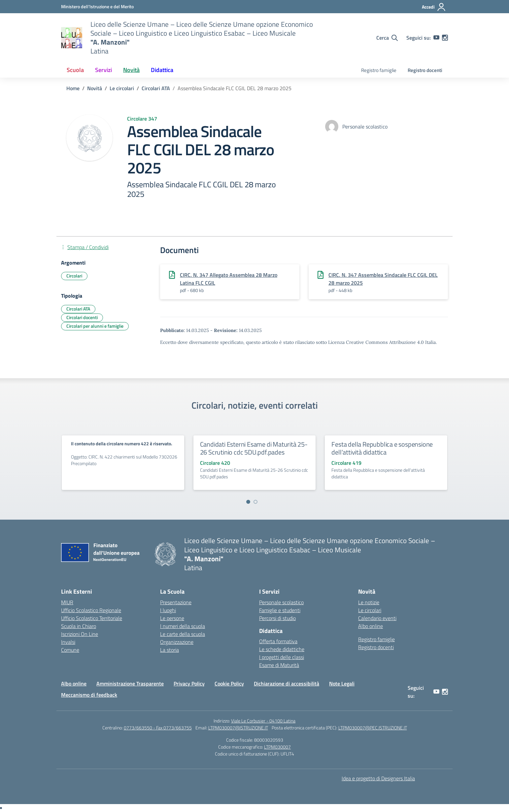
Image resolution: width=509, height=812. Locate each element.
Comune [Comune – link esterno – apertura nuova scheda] (70, 650)
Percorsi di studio (277, 618)
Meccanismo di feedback (89, 695)
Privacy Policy (189, 683)
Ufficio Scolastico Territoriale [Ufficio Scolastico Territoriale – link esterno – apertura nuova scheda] (92, 618)
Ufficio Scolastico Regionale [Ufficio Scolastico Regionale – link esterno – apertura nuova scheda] (91, 610)
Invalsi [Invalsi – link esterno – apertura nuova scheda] (68, 642)
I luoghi (168, 610)
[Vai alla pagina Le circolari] (122, 88)
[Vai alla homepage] (72, 38)
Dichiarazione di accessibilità (287, 683)
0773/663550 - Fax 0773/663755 (158, 728)
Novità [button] (131, 70)
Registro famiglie (379, 70)
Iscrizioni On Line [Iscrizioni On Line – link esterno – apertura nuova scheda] (80, 634)
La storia (170, 650)
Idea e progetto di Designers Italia (378, 778)
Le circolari (370, 610)
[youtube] (436, 38)
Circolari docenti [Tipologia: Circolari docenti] (82, 317)
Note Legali (342, 683)
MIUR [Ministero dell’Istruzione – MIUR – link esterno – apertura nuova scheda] (67, 602)
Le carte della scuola (183, 634)
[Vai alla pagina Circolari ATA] (156, 88)
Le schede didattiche (282, 649)
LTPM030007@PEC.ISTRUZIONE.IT (373, 728)
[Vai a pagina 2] (255, 502)
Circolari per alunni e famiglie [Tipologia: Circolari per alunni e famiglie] (95, 326)
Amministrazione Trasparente (130, 683)
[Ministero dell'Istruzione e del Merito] (97, 6)
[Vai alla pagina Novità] (95, 88)
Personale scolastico (281, 602)
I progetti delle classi (282, 657)
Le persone (172, 618)
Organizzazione (177, 642)
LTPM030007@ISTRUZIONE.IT (238, 728)
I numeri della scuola (183, 626)
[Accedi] (434, 7)
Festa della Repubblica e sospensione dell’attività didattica (382, 448)
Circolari (74, 276)
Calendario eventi (377, 618)
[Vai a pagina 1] (248, 502)
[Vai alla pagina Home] (73, 88)
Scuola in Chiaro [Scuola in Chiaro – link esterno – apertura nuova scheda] (79, 626)
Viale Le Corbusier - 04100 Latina (263, 721)
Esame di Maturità (279, 665)
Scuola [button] (75, 70)
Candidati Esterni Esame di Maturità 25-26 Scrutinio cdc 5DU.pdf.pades (254, 448)
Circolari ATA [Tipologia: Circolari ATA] (78, 309)
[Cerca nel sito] (387, 38)
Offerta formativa (278, 641)
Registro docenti (425, 70)
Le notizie (369, 602)
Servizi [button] (103, 70)
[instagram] (445, 38)
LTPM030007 (277, 747)
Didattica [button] (162, 70)
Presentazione (176, 602)
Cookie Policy (229, 683)
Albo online (371, 626)
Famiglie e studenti (280, 610)
